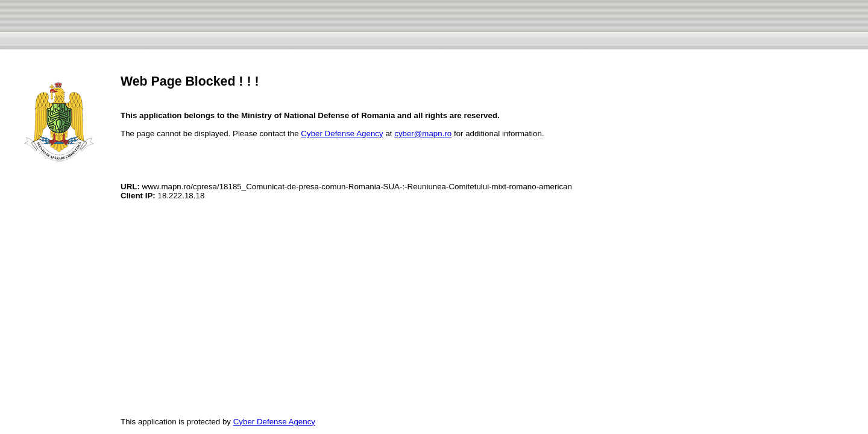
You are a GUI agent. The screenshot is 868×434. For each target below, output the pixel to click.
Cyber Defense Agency (342, 134)
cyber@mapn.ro (423, 134)
